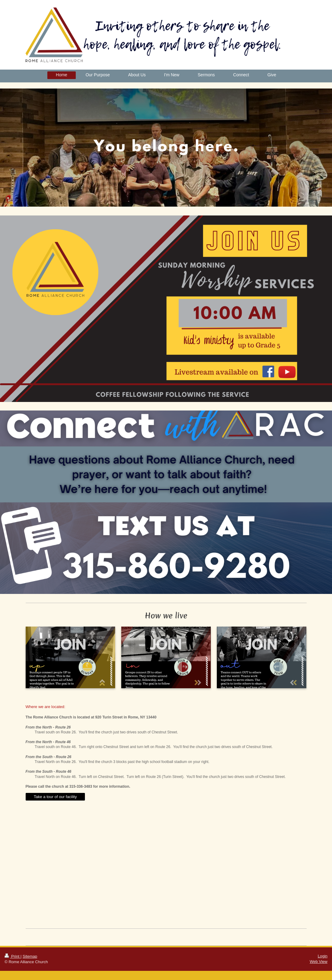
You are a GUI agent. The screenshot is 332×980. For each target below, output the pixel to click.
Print (13, 956)
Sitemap (30, 956)
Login (323, 956)
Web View (319, 962)
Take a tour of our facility (55, 797)
